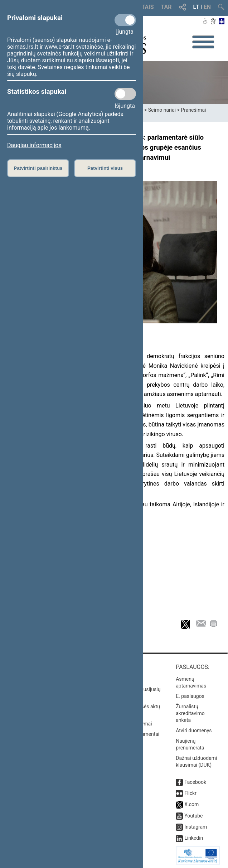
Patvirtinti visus (105, 168)
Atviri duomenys (194, 730)
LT (196, 7)
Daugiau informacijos (34, 145)
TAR (166, 7)
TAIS (147, 7)
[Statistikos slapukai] (125, 94)
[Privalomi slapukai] (125, 20)
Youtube (193, 816)
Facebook (195, 782)
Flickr (190, 793)
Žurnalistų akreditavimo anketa (190, 713)
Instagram (196, 827)
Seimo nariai (162, 110)
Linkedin (194, 838)
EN (207, 7)
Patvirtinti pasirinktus (38, 168)
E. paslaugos (190, 696)
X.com (191, 804)
